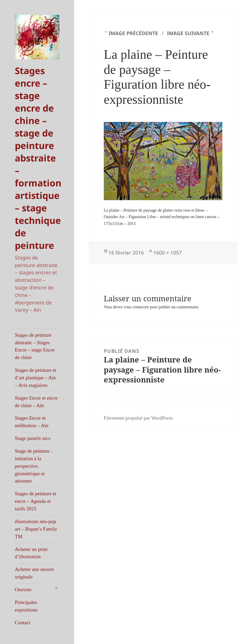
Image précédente (133, 33)
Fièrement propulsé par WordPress (138, 418)
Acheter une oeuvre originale (34, 573)
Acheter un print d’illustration (31, 553)
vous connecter (136, 307)
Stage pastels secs (33, 438)
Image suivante (188, 33)
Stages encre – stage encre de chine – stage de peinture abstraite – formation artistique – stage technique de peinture (38, 158)
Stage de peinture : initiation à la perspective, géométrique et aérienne (33, 466)
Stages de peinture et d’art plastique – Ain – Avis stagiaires (35, 378)
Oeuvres (23, 590)
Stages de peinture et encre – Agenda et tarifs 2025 (35, 501)
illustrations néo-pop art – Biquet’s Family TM (36, 529)
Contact (23, 623)
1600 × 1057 (168, 253)
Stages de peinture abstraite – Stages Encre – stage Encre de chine (35, 346)
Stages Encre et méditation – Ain (32, 422)
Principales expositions (26, 606)
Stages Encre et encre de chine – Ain (36, 402)
